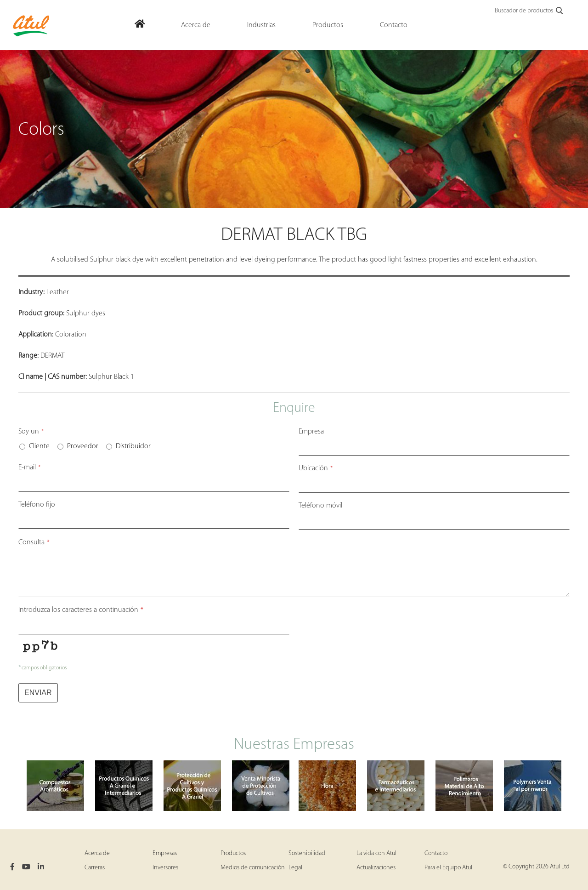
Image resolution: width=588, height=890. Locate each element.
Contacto (436, 853)
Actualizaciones (376, 868)
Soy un (31, 432)
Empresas (165, 853)
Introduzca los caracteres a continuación (81, 610)
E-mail (30, 468)
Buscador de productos (529, 11)
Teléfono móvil (320, 506)
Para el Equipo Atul (448, 868)
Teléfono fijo (37, 505)
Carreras (95, 868)
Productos (233, 853)
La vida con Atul (376, 853)
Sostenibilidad (307, 853)
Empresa (311, 432)
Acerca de (97, 853)
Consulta (34, 542)
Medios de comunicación (253, 868)
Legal (295, 868)
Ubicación (316, 468)
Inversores (165, 868)
